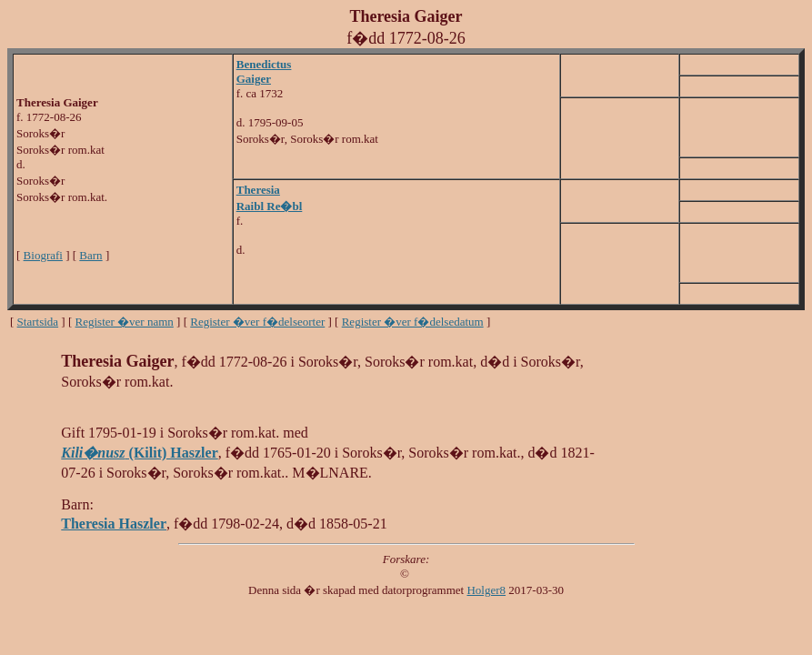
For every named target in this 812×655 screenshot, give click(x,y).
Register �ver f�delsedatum (413, 322)
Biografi (43, 255)
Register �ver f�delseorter (257, 322)
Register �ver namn (125, 322)
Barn (90, 255)
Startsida (38, 322)
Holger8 (486, 590)
